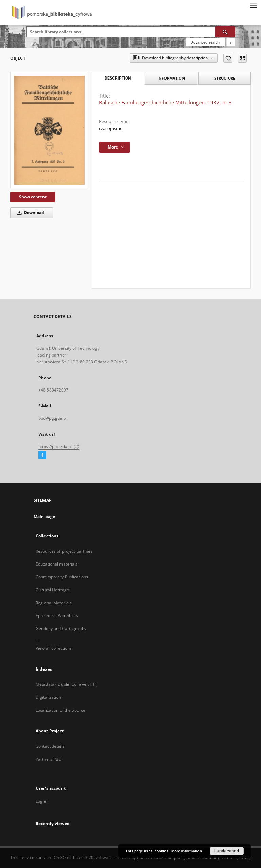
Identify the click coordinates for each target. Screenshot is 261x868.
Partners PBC (48, 759)
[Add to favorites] (228, 58)
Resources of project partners (64, 551)
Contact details (50, 746)
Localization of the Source (60, 710)
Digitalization (48, 697)
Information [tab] (171, 78)
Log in (41, 801)
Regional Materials (54, 603)
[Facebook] (42, 455)
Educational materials (57, 564)
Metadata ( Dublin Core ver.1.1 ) (67, 684)
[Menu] (253, 5)
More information (187, 851)
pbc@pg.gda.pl (53, 418)
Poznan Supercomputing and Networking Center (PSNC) (194, 858)
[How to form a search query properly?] (231, 42)
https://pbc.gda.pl (59, 446)
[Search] (225, 32)
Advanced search (205, 42)
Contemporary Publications (62, 577)
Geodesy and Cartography (61, 629)
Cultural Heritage (52, 590)
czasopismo (111, 129)
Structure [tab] (225, 78)
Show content (33, 197)
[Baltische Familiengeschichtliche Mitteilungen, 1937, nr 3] (49, 130)
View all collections (54, 648)
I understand (227, 851)
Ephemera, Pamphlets (57, 616)
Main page (44, 516)
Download (29, 213)
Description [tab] (118, 78)
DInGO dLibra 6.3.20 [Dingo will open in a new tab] (73, 858)
